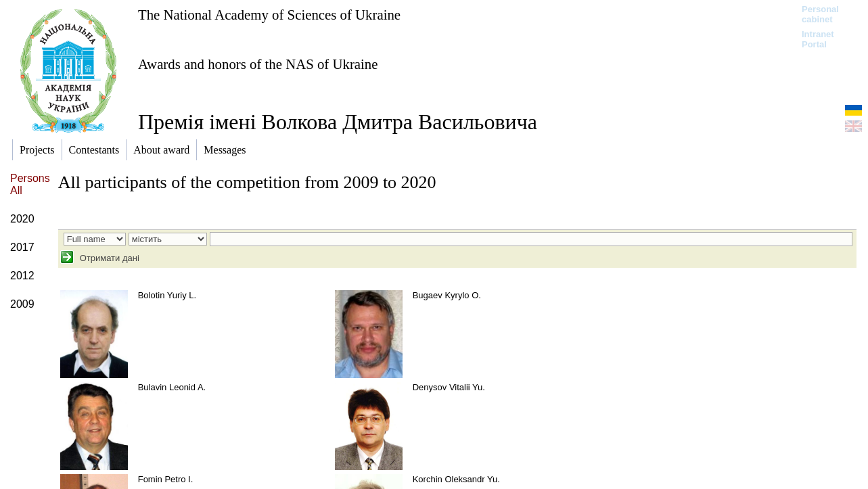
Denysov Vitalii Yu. (449, 387)
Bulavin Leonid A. (172, 387)
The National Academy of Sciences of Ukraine (269, 15)
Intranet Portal (818, 39)
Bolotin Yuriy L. (167, 295)
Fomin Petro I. (166, 479)
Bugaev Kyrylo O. (447, 295)
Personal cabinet (820, 14)
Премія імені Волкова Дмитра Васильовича (338, 122)
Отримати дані (108, 258)
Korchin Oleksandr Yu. (456, 479)
